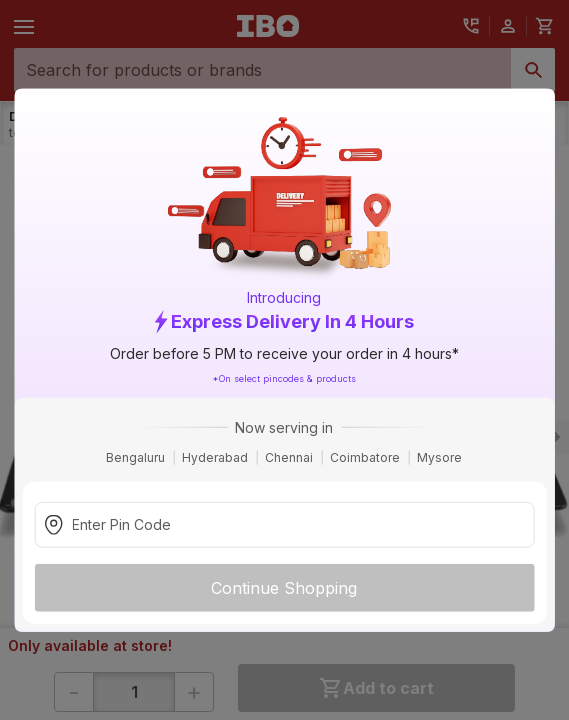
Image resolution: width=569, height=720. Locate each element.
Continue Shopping (284, 587)
